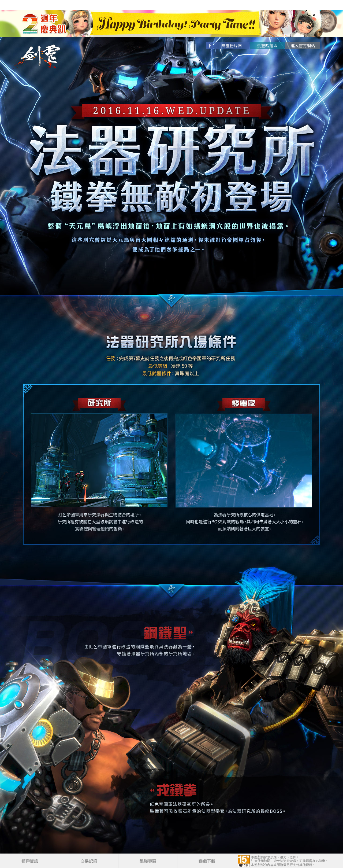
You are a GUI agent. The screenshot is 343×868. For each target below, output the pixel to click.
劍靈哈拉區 (267, 45)
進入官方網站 (303, 45)
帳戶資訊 (30, 861)
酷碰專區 (148, 861)
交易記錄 (89, 861)
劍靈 (41, 56)
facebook (210, 45)
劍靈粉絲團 (232, 45)
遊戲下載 (207, 861)
